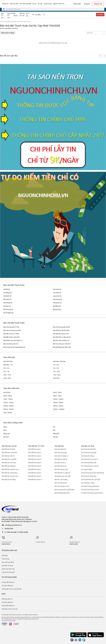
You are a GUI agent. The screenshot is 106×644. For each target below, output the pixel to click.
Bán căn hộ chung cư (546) (12, 330)
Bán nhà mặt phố (60, 449)
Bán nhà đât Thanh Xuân (22, 21)
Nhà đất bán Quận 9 (35, 476)
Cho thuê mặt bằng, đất (89, 463)
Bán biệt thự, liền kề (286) (61, 330)
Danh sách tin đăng (8, 33)
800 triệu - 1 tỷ (8, 365)
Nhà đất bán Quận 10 (35, 479)
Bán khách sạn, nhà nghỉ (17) (13, 340)
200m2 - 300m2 (8, 406)
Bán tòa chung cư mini (62, 486)
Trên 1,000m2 (8, 413)
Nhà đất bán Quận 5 (35, 463)
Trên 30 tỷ (56, 378)
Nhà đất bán (59, 446)
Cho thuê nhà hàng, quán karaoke (92, 493)
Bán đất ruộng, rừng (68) (11, 337)
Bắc (54, 430)
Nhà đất (10, 21)
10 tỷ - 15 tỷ (7, 375)
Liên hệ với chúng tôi (8, 572)
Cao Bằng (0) (8, 293)
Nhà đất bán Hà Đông (9, 479)
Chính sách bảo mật (8, 569)
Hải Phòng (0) (8, 303)
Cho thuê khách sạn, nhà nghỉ (91, 479)
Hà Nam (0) (7, 306)
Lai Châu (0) (57, 293)
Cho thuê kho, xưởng (88, 483)
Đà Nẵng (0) (57, 306)
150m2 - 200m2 (58, 403)
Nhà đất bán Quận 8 (35, 473)
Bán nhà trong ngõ (61, 453)
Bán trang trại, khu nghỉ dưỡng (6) (14, 347)
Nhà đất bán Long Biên (9, 459)
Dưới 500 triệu (8, 361)
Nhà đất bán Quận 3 (35, 456)
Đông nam (7, 434)
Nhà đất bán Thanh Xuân (10, 476)
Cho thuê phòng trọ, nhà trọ (90, 466)
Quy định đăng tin (7, 586)
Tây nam (6, 437)
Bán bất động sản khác (62, 493)
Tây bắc (56, 437)
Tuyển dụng (5, 559)
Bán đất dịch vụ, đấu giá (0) (62, 337)
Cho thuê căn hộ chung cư (89, 459)
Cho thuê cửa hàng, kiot (89, 476)
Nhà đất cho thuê (87, 446)
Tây (54, 427)
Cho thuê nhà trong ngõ (89, 453)
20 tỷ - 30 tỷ (7, 378)
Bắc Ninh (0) (7, 299)
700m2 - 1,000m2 (59, 409)
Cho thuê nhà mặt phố (88, 449)
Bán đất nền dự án (61, 466)
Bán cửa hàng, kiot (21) (11, 344)
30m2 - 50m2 (8, 396)
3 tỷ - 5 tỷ (56, 368)
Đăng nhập (77, 4)
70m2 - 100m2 (8, 399)
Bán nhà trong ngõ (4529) (61, 327)
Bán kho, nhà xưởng (61, 479)
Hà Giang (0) (57, 289)
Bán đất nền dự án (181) (61, 334)
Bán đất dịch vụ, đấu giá (62, 473)
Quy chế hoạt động (8, 562)
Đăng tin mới (98, 4)
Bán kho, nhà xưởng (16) (61, 340)
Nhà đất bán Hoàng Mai (9, 473)
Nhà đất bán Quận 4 (35, 459)
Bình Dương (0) (8, 309)
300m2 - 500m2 (58, 406)
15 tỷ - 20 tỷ (57, 375)
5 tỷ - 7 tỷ (6, 371)
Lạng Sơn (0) (57, 296)
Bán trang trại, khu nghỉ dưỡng (64, 490)
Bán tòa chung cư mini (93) (62, 344)
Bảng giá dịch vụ (7, 599)
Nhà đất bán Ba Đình (8, 449)
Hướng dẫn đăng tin (8, 582)
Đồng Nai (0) (57, 309)
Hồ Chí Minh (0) (8, 313)
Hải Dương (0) (58, 299)
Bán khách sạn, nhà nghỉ (63, 476)
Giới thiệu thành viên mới (10, 609)
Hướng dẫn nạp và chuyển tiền (12, 589)
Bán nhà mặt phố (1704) (11, 327)
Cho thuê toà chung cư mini (90, 490)
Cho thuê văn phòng (88, 456)
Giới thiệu (5, 556)
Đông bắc (56, 434)
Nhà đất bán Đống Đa (9, 466)
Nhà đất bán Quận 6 (35, 466)
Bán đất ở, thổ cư (60, 463)
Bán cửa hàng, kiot (61, 483)
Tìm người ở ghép (87, 469)
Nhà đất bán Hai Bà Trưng (10, 469)
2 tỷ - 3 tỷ (6, 368)
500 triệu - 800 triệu (59, 361)
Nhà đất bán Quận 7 (35, 469)
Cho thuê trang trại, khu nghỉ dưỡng (93, 473)
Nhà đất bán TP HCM (36, 446)
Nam (5, 430)
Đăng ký (87, 4)
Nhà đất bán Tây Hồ (8, 456)
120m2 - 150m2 (8, 403)
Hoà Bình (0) (7, 296)
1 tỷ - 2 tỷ (56, 365)
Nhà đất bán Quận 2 (35, 453)
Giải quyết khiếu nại (8, 606)
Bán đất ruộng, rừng (61, 469)
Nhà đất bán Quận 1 (35, 449)
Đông (5, 427)
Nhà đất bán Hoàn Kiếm (9, 453)
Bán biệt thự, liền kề (61, 459)
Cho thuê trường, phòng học (90, 486)
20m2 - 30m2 (57, 392)
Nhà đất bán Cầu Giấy (9, 463)
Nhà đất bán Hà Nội (9, 446)
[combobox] (3, 17)
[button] (104, 56)
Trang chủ (3, 21)
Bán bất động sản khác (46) (62, 347)
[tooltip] (44, 15)
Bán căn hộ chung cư (61, 456)
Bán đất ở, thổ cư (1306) (11, 334)
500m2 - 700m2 (8, 409)
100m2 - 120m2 (58, 399)
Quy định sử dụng (7, 566)
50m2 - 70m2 (57, 396)
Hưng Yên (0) (57, 303)
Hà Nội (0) (7, 289)
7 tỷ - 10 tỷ (56, 371)
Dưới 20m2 (7, 392)
